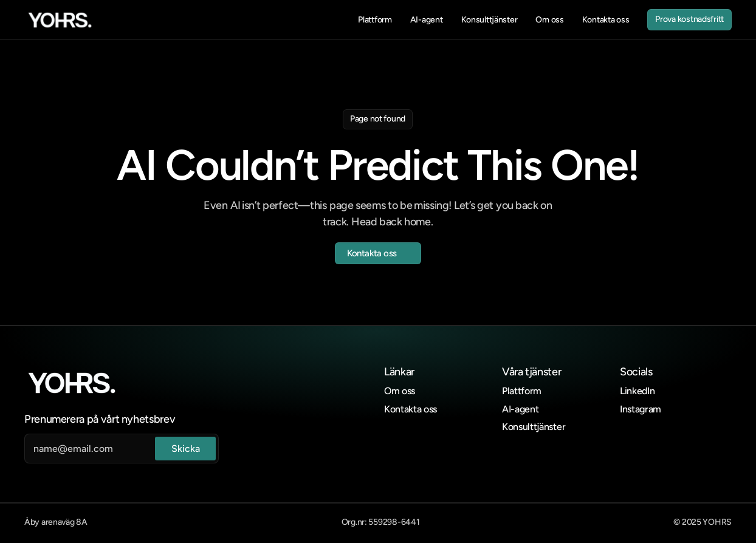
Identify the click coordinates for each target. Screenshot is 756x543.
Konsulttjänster (534, 427)
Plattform (522, 391)
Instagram (641, 409)
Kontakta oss (411, 409)
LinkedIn (637, 391)
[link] (60, 20)
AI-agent (520, 409)
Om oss (400, 391)
